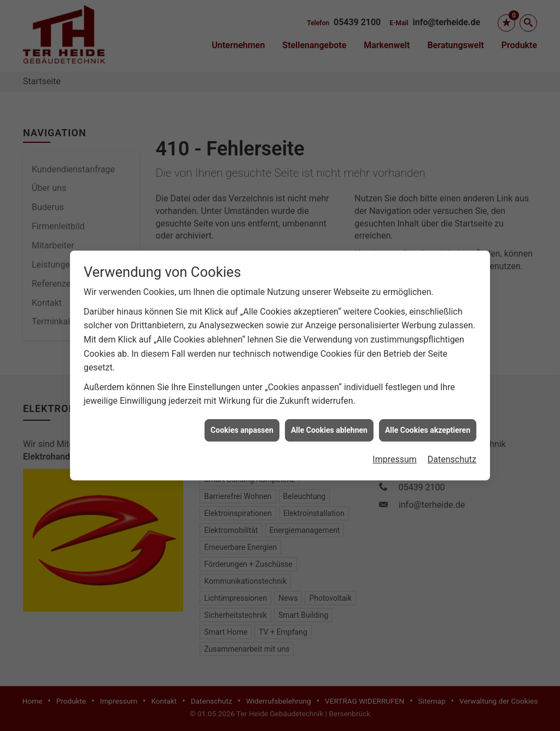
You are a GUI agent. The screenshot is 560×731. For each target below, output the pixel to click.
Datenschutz (452, 453)
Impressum (395, 453)
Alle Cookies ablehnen (329, 423)
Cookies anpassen (242, 423)
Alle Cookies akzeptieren (428, 423)
